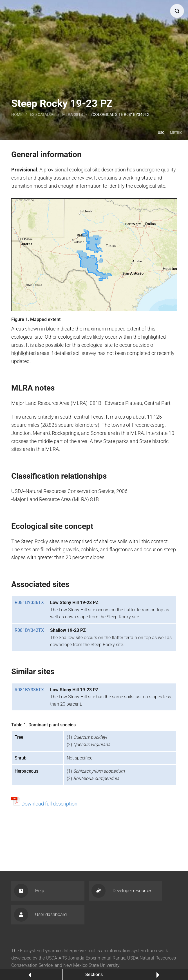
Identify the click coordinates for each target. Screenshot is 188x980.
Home (17, 114)
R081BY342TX (29, 630)
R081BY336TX (29, 603)
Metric (176, 133)
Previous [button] (31, 975)
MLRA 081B (73, 114)
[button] (177, 11)
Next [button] (157, 975)
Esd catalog (42, 114)
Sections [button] (94, 975)
